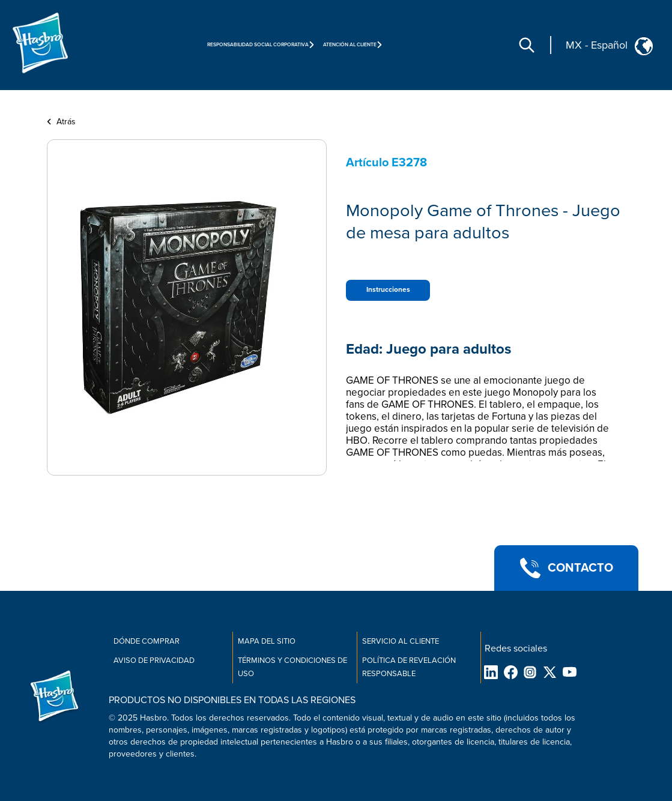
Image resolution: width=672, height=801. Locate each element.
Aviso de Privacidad (154, 660)
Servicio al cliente (401, 641)
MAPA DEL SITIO (267, 641)
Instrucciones (388, 290)
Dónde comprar (147, 641)
